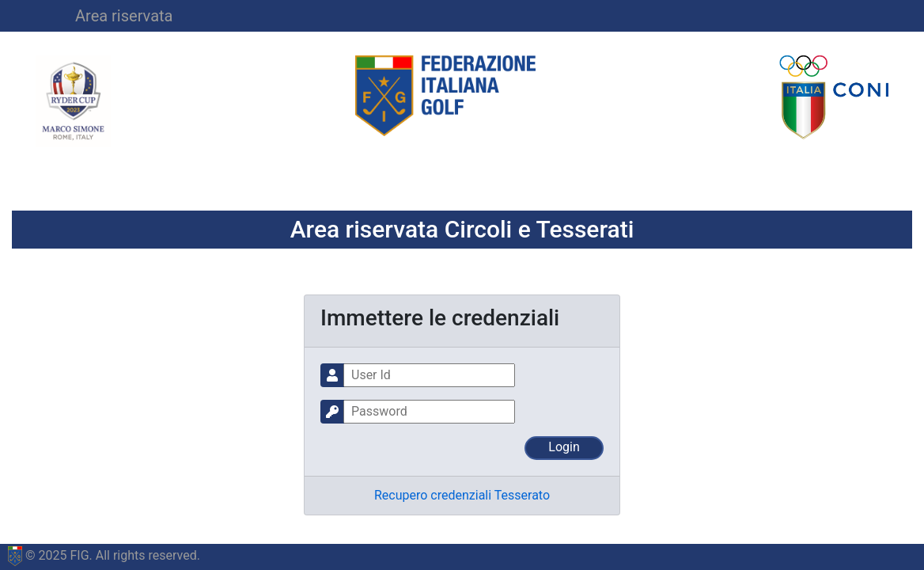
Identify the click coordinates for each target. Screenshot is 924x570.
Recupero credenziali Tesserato (462, 495)
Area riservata (124, 16)
